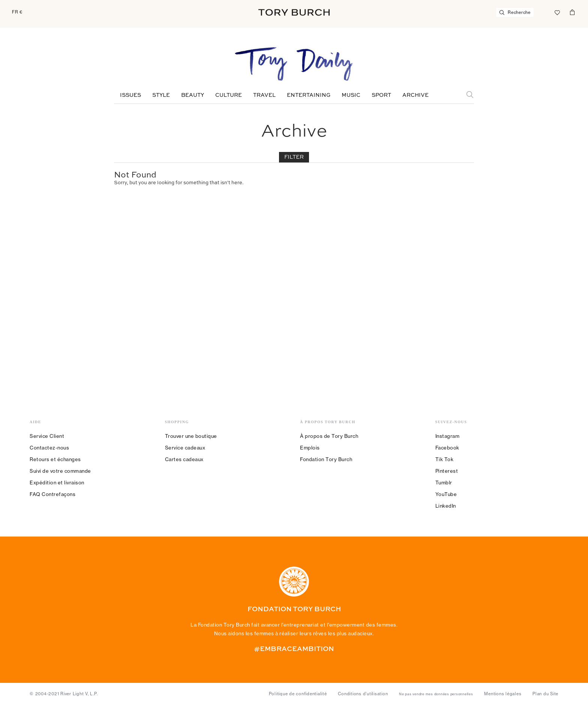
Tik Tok (445, 459)
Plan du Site (545, 694)
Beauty (193, 95)
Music (351, 95)
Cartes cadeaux (184, 459)
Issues (130, 95)
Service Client (47, 436)
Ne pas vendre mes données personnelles (436, 694)
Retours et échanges (55, 459)
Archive (415, 95)
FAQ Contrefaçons (52, 494)
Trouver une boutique (191, 436)
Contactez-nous (49, 448)
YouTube (446, 494)
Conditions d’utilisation (363, 694)
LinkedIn (446, 506)
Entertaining (309, 95)
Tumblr (444, 483)
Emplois (310, 448)
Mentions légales (503, 694)
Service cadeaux (185, 448)
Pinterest (447, 471)
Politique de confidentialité (298, 694)
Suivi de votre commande (60, 471)
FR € (17, 12)
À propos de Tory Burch (329, 436)
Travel (264, 95)
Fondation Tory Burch (326, 459)
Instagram (448, 436)
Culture (229, 95)
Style (161, 95)
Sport (381, 95)
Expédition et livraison (57, 483)
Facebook (447, 448)
